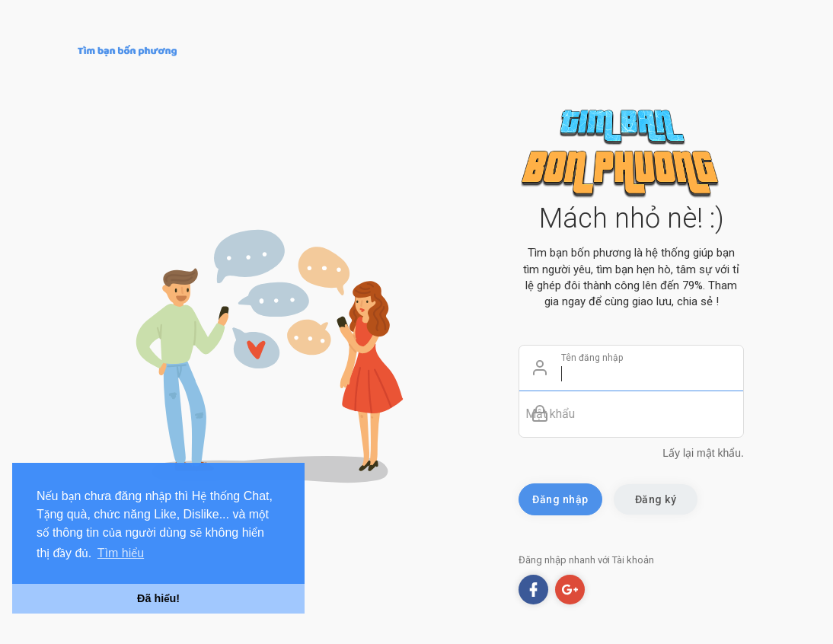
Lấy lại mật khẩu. (703, 453)
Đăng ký (656, 499)
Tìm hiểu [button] (121, 553)
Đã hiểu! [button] (158, 598)
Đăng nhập (560, 499)
